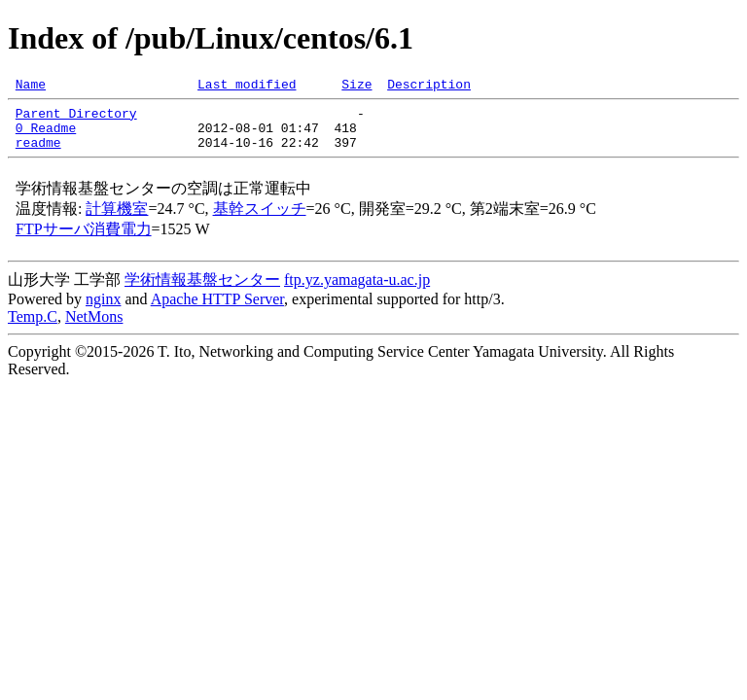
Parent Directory (76, 119)
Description (429, 87)
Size (356, 87)
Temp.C (33, 328)
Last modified (247, 87)
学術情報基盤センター (202, 291)
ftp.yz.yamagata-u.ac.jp (357, 291)
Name (31, 87)
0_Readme (46, 136)
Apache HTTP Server (217, 311)
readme (38, 154)
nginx (103, 311)
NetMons (94, 328)
